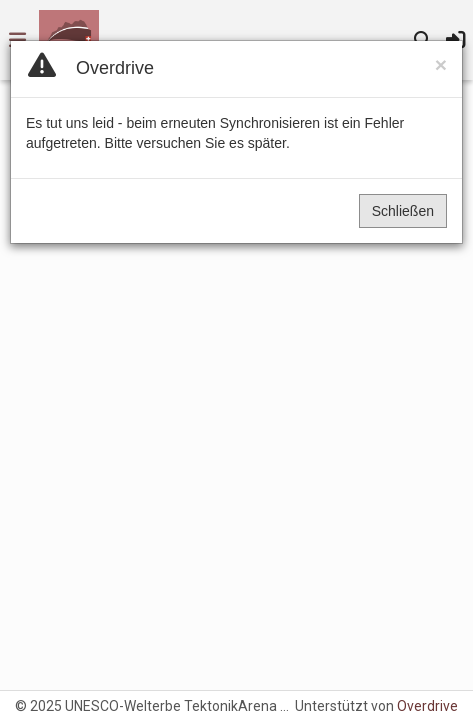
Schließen (403, 211)
